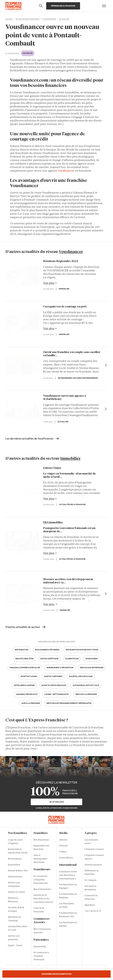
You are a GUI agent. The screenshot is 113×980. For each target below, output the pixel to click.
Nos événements (42, 889)
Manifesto (90, 905)
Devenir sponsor (93, 865)
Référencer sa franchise (63, 6)
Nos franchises (41, 840)
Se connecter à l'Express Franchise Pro (41, 880)
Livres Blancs (66, 858)
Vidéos (63, 852)
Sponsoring (40, 947)
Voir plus (50, 283)
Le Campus (90, 880)
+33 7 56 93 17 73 (93, 911)
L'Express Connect (94, 849)
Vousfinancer (66, 171)
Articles (63, 840)
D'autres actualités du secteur (23, 627)
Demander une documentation (57, 974)
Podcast (63, 846)
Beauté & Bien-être (18, 871)
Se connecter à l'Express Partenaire (41, 956)
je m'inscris (57, 802)
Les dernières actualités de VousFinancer (30, 438)
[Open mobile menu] (104, 6)
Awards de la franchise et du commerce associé (43, 899)
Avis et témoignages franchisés (40, 859)
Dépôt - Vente (15, 946)
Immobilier (28, 53)
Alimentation (15, 877)
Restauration (15, 859)
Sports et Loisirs (16, 892)
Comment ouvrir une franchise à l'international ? (68, 875)
